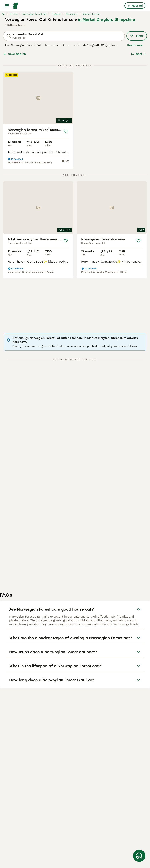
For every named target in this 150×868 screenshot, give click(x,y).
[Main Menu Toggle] (7, 6)
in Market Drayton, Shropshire (106, 19)
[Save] (66, 131)
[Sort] (139, 54)
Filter (137, 36)
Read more (135, 45)
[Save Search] (139, 856)
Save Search (15, 54)
